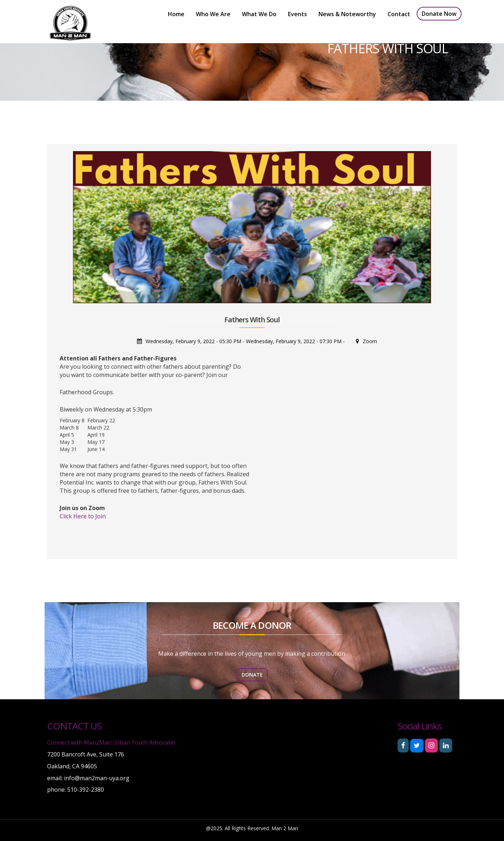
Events (297, 14)
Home (176, 14)
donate (252, 675)
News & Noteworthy (347, 14)
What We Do (259, 14)
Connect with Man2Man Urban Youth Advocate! (111, 742)
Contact (399, 14)
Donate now (439, 14)
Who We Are (213, 14)
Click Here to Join (83, 516)
